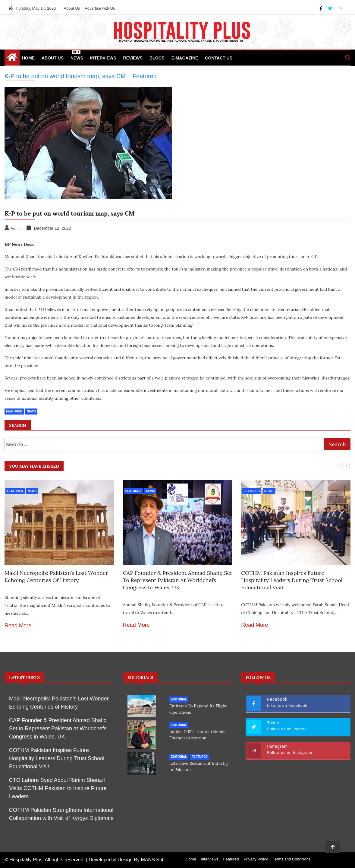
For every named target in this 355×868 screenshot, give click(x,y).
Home (28, 58)
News (77, 55)
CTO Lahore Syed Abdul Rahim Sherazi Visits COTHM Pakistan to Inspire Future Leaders (58, 788)
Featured (14, 411)
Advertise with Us (100, 8)
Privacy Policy (256, 859)
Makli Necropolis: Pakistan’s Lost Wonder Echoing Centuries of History (56, 577)
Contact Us (219, 58)
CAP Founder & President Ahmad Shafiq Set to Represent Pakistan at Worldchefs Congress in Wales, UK (177, 580)
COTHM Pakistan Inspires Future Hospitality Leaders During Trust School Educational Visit (292, 580)
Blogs (157, 58)
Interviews (103, 58)
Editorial (179, 699)
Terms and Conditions (292, 859)
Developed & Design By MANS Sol (126, 860)
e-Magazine (185, 58)
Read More (18, 626)
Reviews (133, 58)
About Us (72, 8)
